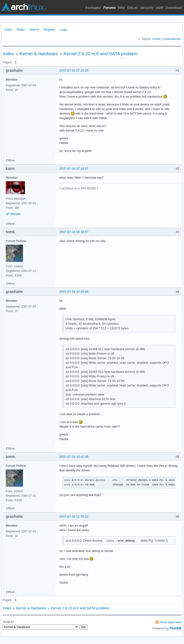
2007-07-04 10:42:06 (74, 457)
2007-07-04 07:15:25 (74, 70)
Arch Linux (24, 7)
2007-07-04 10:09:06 (74, 292)
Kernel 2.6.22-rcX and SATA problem (101, 54)
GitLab (132, 8)
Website (15, 214)
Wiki (122, 8)
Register (49, 30)
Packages (93, 8)
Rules (21, 30)
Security (147, 8)
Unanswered (172, 39)
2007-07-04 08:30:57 (74, 232)
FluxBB (175, 628)
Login (64, 30)
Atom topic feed (171, 622)
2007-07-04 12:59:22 (74, 516)
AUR (160, 8)
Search (34, 30)
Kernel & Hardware (39, 54)
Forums (109, 8)
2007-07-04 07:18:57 (74, 168)
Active (156, 39)
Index (8, 30)
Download (174, 8)
